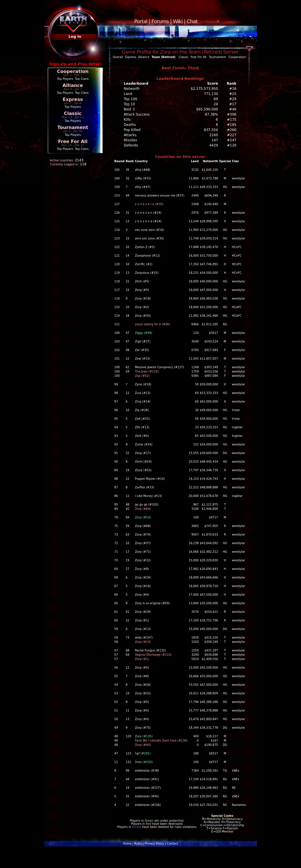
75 (116, 526)
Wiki (178, 21)
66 (116, 595)
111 (117, 324)
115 (117, 307)
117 (117, 290)
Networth (132, 89)
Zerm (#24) (143, 462)
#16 (233, 89)
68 (116, 577)
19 (128, 470)
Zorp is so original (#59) (152, 603)
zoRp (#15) (143, 178)
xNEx (236, 771)
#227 (232, 135)
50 (116, 719)
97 (116, 402)
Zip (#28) (142, 410)
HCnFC (237, 247)
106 (117, 333)
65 (116, 603)
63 (128, 535)
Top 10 (129, 104)
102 (117, 350)
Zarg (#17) (143, 453)
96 (116, 410)
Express (73, 99)
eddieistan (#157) (148, 788)
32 (128, 178)
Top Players (65, 79)
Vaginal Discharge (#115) (153, 655)
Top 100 (130, 99)
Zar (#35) (142, 350)
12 (128, 393)
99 (116, 384)
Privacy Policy (154, 844)
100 (117, 367)
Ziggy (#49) (143, 333)
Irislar (236, 410)
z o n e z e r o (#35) (149, 204)
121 (117, 256)
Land (128, 94)
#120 (232, 145)
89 (116, 470)
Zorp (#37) (143, 543)
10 (128, 264)
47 (128, 333)
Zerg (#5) (142, 290)
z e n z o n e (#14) (148, 221)
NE (234, 788)
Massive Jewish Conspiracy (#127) (160, 367)
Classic (73, 113)
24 (216, 104)
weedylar (238, 178)
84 (128, 517)
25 (128, 796)
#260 (232, 130)
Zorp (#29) (143, 577)
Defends (131, 145)
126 (117, 213)
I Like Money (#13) (148, 496)
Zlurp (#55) (143, 470)
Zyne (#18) (143, 384)
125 (117, 221)
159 (117, 187)
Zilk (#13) (142, 427)
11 (128, 496)
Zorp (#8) (142, 569)
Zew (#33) (142, 359)
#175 (232, 120)
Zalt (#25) (142, 419)
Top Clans (82, 79)
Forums (160, 21)
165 (117, 170)
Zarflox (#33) (144, 487)
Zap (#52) (142, 376)
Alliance (73, 85)
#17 (233, 104)
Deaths (130, 125)
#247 (232, 140)
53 (116, 693)
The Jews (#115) (147, 371)
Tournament (73, 127)
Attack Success (137, 114)
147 (215, 140)
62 (128, 367)
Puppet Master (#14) (150, 479)
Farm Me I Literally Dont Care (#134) (161, 741)
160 (117, 178)
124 (117, 230)
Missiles (130, 140)
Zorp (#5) (142, 668)
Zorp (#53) (143, 517)
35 (128, 170)
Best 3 (129, 109)
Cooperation (73, 71)
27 (128, 569)
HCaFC (237, 307)
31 (128, 213)
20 (128, 247)
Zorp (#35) (143, 316)
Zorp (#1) (142, 620)
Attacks (130, 135)
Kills (127, 120)
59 (128, 371)
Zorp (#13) (143, 629)
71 (116, 552)
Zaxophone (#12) (147, 256)
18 (128, 316)
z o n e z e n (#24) (148, 213)
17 (128, 552)
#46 (233, 109)
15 (128, 238)
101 (117, 359)
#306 (232, 114)
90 (116, 462)
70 (116, 560)
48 (128, 350)
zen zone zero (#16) (149, 230)
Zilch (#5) (142, 281)
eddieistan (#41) (147, 779)
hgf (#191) (143, 753)
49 (116, 728)
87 (116, 487)
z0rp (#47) (143, 187)
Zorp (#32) (143, 560)
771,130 (211, 94)
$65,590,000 (207, 109)
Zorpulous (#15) (147, 273)
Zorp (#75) (143, 728)
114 (117, 316)
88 (116, 479)
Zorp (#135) (144, 736)
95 (116, 419)
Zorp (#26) (143, 685)
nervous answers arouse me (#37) (160, 196)
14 (128, 256)
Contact (173, 844)
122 (117, 247)
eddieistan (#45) (147, 796)
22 (128, 281)
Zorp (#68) (143, 526)
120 (117, 264)
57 (116, 650)
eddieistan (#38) (147, 771)
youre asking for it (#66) (153, 324)
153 (117, 196)
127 (117, 204)
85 (116, 505)
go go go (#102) (147, 505)
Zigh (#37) (143, 341)
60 (116, 620)
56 (116, 668)
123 (117, 238)
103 (117, 341)
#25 (233, 94)
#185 (232, 125)
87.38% (212, 114)
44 (128, 196)
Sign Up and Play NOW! (75, 64)
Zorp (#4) (142, 595)
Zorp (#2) (142, 307)
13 (128, 221)
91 (116, 453)
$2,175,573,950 (204, 89)
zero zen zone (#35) (149, 238)
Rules (138, 844)
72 (116, 543)
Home (127, 844)
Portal (141, 21)
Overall (118, 57)
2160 (214, 135)
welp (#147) (144, 638)
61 (116, 612)
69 (216, 99)
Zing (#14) (143, 402)
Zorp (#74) (143, 535)
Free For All (73, 141)
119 (117, 273)
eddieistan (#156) (148, 805)
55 (116, 676)
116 (117, 299)
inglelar (237, 427)
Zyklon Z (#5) (145, 247)
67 (116, 586)
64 (128, 655)
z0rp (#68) (143, 170)
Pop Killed (132, 130)
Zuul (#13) (143, 393)
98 (116, 393)
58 (116, 638)
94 (116, 427)
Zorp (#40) (143, 745)
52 (116, 702)
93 (116, 436)
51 (116, 711)
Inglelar (237, 436)
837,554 (211, 130)
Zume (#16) (144, 444)
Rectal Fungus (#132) (150, 650)
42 (128, 509)
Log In (75, 36)
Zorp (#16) (143, 299)
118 (117, 281)
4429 (214, 145)
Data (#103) (144, 762)
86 (116, 496)
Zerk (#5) (142, 436)
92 (116, 444)
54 (116, 685)
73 (116, 535)
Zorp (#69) (143, 509)
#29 (233, 99)
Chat (192, 21)
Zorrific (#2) (144, 264)
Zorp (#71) (143, 552)
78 (116, 517)
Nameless (239, 805)
